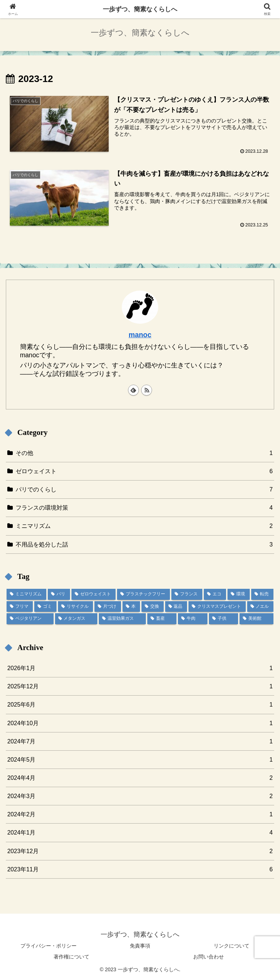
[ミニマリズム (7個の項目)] (26, 594)
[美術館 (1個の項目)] (256, 619)
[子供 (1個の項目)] (224, 619)
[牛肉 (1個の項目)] (193, 619)
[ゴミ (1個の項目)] (45, 607)
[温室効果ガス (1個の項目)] (122, 619)
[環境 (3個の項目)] (239, 594)
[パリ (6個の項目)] (59, 594)
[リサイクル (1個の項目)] (75, 607)
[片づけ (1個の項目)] (108, 607)
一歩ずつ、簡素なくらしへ (140, 9)
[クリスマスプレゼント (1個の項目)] (217, 607)
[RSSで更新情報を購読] (147, 390)
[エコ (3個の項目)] (215, 594)
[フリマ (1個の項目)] (20, 607)
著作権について (71, 957)
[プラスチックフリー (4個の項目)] (143, 594)
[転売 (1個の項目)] (262, 594)
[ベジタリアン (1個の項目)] (30, 619)
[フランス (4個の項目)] (187, 594)
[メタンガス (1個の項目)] (76, 619)
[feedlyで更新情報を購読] (133, 390)
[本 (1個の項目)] (131, 607)
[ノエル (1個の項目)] (260, 607)
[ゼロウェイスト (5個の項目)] (94, 594)
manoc (140, 335)
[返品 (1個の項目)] (176, 607)
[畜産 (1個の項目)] (162, 619)
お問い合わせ (209, 957)
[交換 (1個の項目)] (152, 607)
